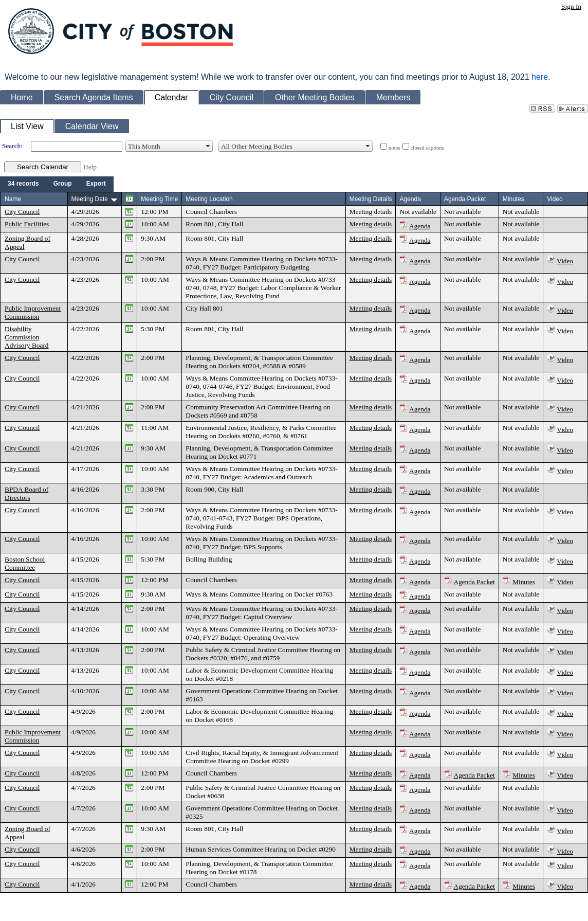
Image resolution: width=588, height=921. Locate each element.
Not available (418, 212)
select (208, 146)
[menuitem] (23, 184)
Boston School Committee (25, 563)
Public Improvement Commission (33, 312)
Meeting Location (209, 199)
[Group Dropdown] (63, 184)
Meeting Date (90, 199)
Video (565, 261)
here (540, 77)
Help (90, 167)
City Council (22, 212)
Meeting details (371, 212)
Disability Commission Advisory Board (27, 337)
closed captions (427, 148)
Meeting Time (159, 199)
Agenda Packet (474, 582)
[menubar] (57, 184)
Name (13, 199)
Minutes (524, 582)
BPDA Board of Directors (26, 493)
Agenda (420, 226)
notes (394, 148)
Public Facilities (27, 224)
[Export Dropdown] (96, 184)
